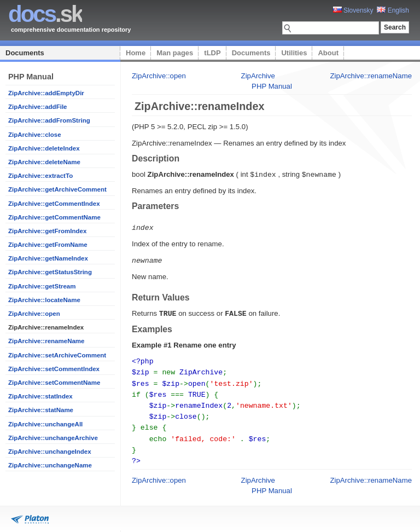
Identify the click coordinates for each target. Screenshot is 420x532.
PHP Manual (272, 86)
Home (136, 53)
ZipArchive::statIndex (40, 396)
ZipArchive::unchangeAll (45, 424)
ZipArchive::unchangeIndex (50, 452)
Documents (25, 53)
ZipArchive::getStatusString (50, 272)
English (393, 10)
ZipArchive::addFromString (49, 120)
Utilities (294, 53)
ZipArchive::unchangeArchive (53, 438)
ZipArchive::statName (41, 410)
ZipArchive (258, 76)
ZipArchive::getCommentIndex (54, 204)
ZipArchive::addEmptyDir (46, 93)
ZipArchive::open (34, 314)
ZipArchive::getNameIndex (48, 258)
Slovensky (353, 10)
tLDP (212, 53)
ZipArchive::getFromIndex (47, 231)
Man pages (175, 53)
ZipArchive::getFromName (48, 245)
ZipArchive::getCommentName (54, 217)
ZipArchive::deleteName (44, 162)
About (328, 53)
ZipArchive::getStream (42, 286)
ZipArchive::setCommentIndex (54, 369)
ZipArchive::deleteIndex (44, 148)
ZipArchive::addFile (38, 107)
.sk (45, 14)
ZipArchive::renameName (46, 341)
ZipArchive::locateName (44, 300)
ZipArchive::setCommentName (54, 383)
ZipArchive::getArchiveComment (57, 189)
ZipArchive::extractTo (40, 176)
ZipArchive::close (35, 135)
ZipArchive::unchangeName (50, 465)
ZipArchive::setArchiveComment (57, 355)
